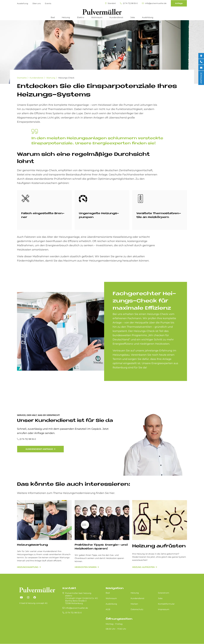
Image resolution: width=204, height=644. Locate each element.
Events (48, 3)
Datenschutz (137, 609)
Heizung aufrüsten (143, 567)
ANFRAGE (201, 78)
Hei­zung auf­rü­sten (159, 546)
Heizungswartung (28, 567)
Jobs (133, 17)
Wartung (51, 78)
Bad (53, 17)
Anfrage (179, 3)
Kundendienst (116, 17)
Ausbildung (148, 17)
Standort (110, 3)
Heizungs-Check (66, 78)
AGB (108, 609)
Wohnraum (97, 17)
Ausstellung (23, 3)
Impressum (164, 609)
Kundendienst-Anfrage (39, 449)
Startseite (22, 78)
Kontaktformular (166, 604)
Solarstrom (164, 593)
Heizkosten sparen (86, 567)
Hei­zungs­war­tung (32, 545)
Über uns (36, 3)
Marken (134, 604)
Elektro (81, 17)
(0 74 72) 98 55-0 (129, 3)
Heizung (66, 17)
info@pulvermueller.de (154, 3)
